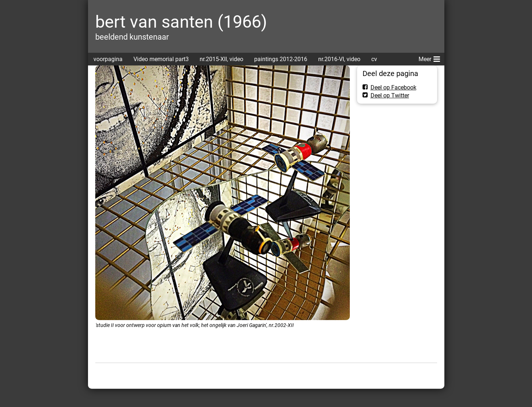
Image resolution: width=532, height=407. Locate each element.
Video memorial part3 (161, 59)
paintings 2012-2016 (281, 59)
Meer (429, 58)
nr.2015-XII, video (221, 59)
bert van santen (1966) (181, 22)
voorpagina (108, 59)
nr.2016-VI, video (339, 59)
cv (374, 59)
